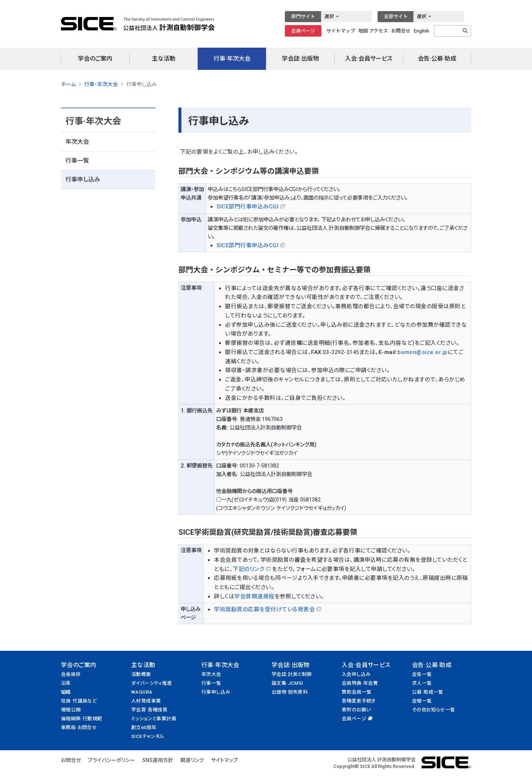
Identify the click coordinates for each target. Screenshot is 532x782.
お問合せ (401, 31)
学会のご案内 (95, 59)
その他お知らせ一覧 (434, 710)
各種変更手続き (359, 701)
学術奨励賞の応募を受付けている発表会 (264, 609)
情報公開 (71, 710)
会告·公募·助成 (437, 59)
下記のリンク (248, 569)
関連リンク (192, 760)
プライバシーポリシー (112, 760)
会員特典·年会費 (360, 683)
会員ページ (303, 31)
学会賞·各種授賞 (149, 710)
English (422, 31)
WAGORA (142, 692)
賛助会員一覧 (357, 692)
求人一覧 (422, 683)
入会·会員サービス (369, 59)
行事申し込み (83, 179)
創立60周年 (144, 727)
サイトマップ (341, 31)
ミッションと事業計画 (154, 719)
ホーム (68, 84)
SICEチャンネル (148, 736)
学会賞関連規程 (254, 596)
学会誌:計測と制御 (292, 674)
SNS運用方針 (158, 760)
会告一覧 (422, 674)
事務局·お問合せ (79, 727)
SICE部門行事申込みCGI (248, 207)
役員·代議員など (79, 701)
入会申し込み (356, 674)
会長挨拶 (71, 674)
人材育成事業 (146, 701)
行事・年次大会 (101, 84)
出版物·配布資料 (290, 692)
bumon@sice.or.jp (423, 352)
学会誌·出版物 (300, 59)
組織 (66, 692)
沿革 (66, 683)
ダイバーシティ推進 (152, 683)
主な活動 (164, 59)
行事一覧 (77, 161)
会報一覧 (422, 701)
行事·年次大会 (232, 59)
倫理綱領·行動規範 (82, 719)
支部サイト (396, 16)
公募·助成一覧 (428, 692)
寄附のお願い (356, 710)
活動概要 (141, 674)
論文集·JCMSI (287, 683)
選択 (330, 16)
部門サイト (303, 16)
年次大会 (77, 142)
